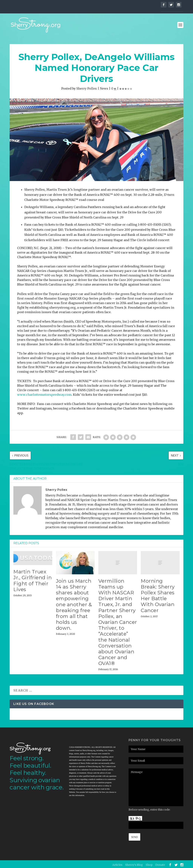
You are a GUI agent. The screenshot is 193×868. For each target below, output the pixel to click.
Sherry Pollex (87, 87)
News (104, 87)
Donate (160, 863)
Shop (149, 863)
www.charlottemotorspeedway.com (44, 393)
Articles (117, 863)
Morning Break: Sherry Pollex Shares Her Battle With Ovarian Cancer (158, 594)
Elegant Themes (35, 864)
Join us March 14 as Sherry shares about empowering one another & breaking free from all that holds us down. (74, 603)
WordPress (67, 864)
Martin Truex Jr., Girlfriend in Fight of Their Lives (33, 579)
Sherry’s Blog (134, 863)
